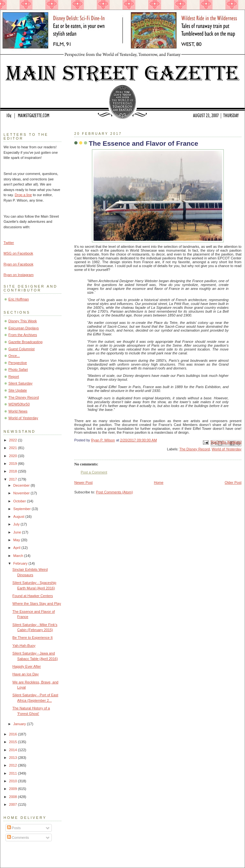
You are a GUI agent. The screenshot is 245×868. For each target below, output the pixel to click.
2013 (14, 758)
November (22, 493)
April (17, 548)
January (20, 724)
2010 (14, 781)
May (17, 540)
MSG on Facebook (18, 253)
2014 (14, 750)
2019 (14, 464)
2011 (14, 773)
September (22, 509)
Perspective (18, 363)
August (19, 516)
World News (18, 411)
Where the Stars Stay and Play (37, 603)
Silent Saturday (20, 383)
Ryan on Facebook (18, 264)
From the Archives (23, 335)
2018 (14, 471)
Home (159, 482)
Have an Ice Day (26, 674)
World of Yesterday (227, 449)
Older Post (233, 482)
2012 (14, 765)
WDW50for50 (19, 404)
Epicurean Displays (24, 328)
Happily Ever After (27, 666)
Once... (14, 356)
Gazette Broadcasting (25, 342)
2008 (14, 797)
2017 (14, 479)
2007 (14, 804)
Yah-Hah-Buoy (24, 646)
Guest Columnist (22, 349)
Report (14, 377)
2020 (14, 456)
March (19, 556)
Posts (14, 828)
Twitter (9, 243)
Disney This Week (23, 321)
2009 (14, 789)
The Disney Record (195, 449)
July (17, 524)
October (20, 501)
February (21, 563)
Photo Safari (18, 369)
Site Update (18, 390)
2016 (14, 734)
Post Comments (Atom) (115, 492)
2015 (14, 742)
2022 (14, 440)
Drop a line (23, 195)
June (18, 532)
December (22, 485)
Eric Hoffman (19, 299)
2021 (14, 448)
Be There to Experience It (33, 638)
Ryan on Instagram (18, 275)
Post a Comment (94, 472)
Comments (18, 838)
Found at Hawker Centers (33, 596)
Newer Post (83, 482)
